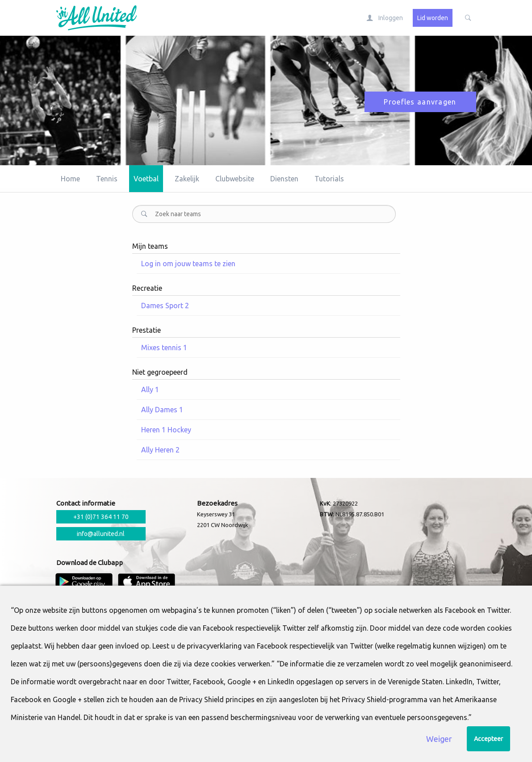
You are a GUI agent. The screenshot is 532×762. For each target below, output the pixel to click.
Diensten (284, 179)
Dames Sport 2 (165, 306)
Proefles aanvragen (420, 102)
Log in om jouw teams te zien (188, 264)
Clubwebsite (235, 179)
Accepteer (488, 739)
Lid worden (433, 18)
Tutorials (329, 179)
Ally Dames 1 (162, 410)
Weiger (439, 739)
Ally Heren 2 (160, 450)
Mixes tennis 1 (164, 348)
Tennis (107, 179)
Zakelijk (187, 179)
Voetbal (146, 179)
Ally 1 (150, 389)
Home (70, 179)
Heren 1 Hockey (166, 430)
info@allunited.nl (101, 534)
